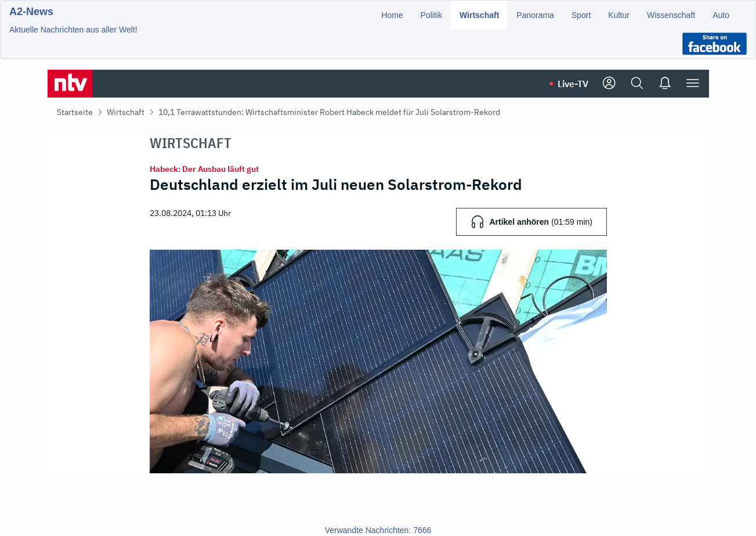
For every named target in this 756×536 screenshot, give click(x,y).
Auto (721, 15)
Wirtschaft (479, 15)
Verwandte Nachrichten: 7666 (378, 530)
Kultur (619, 15)
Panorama (535, 15)
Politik (431, 15)
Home (392, 15)
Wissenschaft (671, 15)
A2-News (31, 12)
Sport (581, 15)
